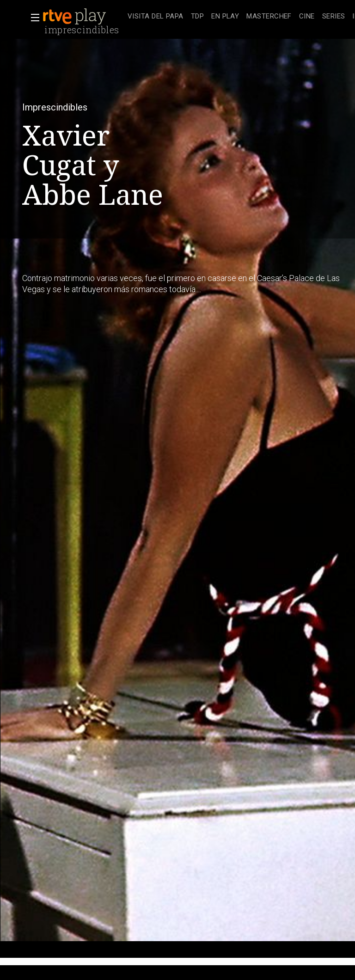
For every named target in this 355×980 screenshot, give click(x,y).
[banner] (83, 17)
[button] (32, 18)
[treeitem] (156, 17)
